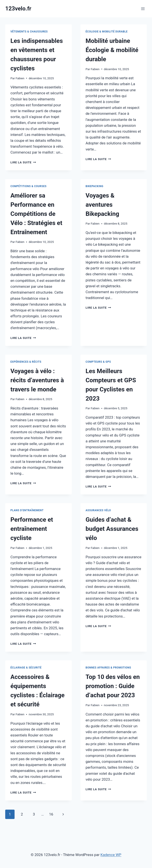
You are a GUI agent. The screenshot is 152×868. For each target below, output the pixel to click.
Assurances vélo (98, 510)
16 (51, 814)
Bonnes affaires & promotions (108, 668)
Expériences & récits (26, 362)
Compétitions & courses (28, 186)
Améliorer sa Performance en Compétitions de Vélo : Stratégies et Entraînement (36, 214)
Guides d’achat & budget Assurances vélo (112, 529)
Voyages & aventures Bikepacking (102, 205)
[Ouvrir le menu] (143, 9)
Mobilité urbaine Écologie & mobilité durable (112, 50)
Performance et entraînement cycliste (32, 529)
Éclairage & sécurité (26, 668)
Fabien (20, 78)
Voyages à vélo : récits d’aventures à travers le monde (37, 380)
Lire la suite (23, 162)
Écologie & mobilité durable (107, 32)
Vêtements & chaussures (29, 32)
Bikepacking (95, 186)
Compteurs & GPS (98, 362)
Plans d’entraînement (27, 510)
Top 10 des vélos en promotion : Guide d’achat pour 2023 (113, 686)
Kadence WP (111, 855)
